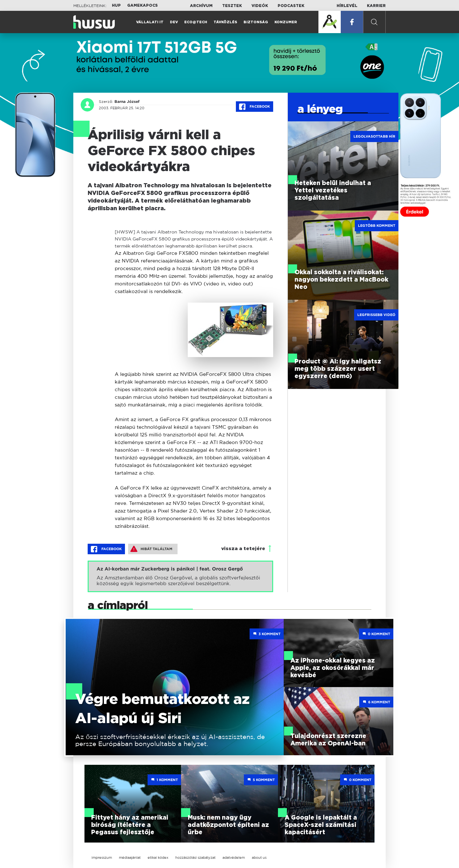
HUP (116, 5)
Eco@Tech (196, 22)
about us (259, 857)
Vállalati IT (150, 22)
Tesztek (232, 6)
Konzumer (286, 22)
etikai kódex (158, 857)
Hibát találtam (151, 549)
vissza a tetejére (243, 549)
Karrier (376, 6)
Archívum (201, 6)
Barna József (127, 102)
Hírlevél (347, 6)
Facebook (255, 107)
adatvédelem (234, 857)
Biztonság (256, 22)
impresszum (102, 857)
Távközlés (225, 22)
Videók (260, 6)
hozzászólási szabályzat (195, 857)
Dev (174, 22)
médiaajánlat (130, 857)
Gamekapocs (142, 5)
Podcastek (291, 6)
